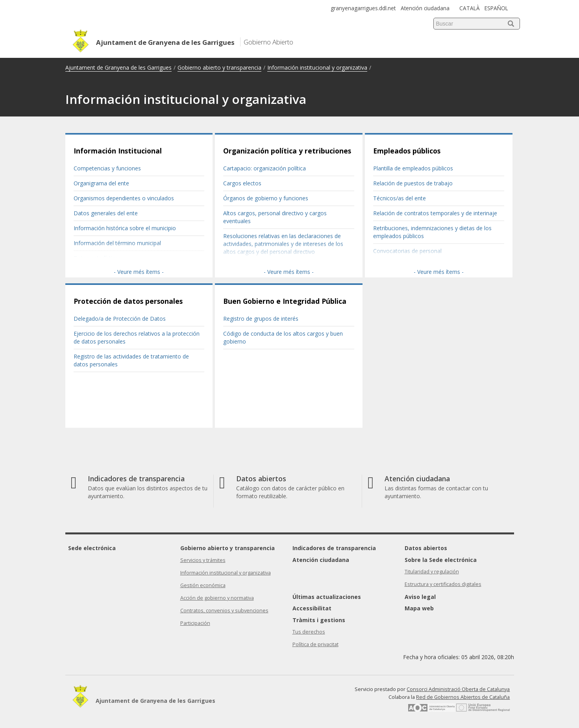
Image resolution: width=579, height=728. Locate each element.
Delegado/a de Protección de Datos (120, 319)
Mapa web (419, 608)
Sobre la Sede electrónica (441, 560)
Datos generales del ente (106, 213)
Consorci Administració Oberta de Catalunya (458, 689)
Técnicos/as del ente (400, 198)
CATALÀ (470, 8)
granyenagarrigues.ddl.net (363, 8)
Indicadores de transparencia (334, 548)
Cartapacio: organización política (265, 168)
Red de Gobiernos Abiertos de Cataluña (463, 697)
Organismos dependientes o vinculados (124, 198)
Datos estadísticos (97, 258)
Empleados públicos (407, 151)
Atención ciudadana (425, 8)
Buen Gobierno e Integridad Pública (285, 301)
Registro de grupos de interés (261, 319)
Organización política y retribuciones (287, 151)
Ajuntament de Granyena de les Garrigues (118, 67)
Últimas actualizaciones (327, 597)
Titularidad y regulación (432, 572)
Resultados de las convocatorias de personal (430, 266)
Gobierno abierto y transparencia (219, 67)
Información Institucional (118, 151)
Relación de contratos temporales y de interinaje (435, 213)
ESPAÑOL (496, 8)
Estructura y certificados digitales (443, 584)
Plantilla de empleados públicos (413, 168)
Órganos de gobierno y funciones (266, 198)
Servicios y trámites (203, 560)
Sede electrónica (92, 548)
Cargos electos (242, 183)
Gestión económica (203, 585)
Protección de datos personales (128, 301)
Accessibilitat (312, 608)
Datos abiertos (426, 548)
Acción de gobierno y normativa (217, 598)
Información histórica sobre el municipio (125, 228)
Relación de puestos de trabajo (413, 183)
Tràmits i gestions (319, 620)
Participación (195, 623)
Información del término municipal (117, 243)
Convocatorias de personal (407, 251)
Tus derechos (309, 632)
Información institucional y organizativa (317, 67)
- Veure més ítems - (139, 272)
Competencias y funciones (107, 168)
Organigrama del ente (101, 183)
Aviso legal (420, 597)
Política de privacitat (315, 644)
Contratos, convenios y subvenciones (224, 611)
